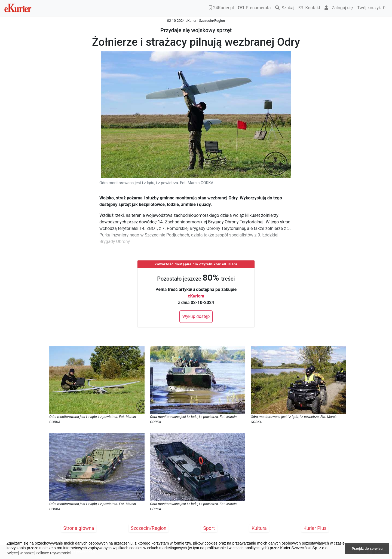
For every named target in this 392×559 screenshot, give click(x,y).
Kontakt (309, 8)
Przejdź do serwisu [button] (367, 549)
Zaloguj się (339, 8)
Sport (209, 528)
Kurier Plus (315, 528)
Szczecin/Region (149, 528)
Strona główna (79, 528)
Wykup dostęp (196, 316)
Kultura (259, 528)
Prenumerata (255, 8)
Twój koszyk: (371, 8)
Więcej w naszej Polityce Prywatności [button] (39, 553)
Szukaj (285, 8)
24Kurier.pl (221, 8)
